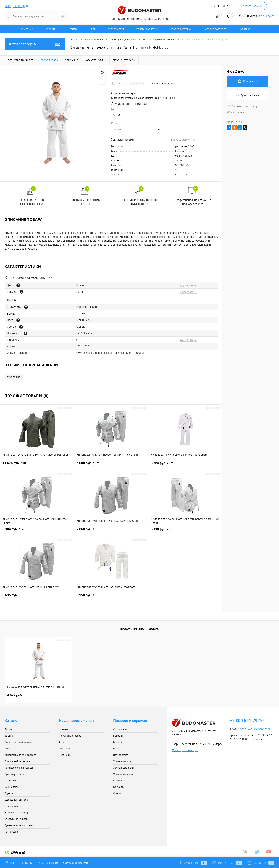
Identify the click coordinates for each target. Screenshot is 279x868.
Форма (8, 729)
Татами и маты (13, 806)
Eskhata (179, 151)
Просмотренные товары (140, 629)
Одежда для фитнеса (16, 800)
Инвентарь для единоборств (20, 755)
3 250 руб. (111, 598)
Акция (62, 742)
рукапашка (14, 377)
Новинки (64, 729)
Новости (50, 29)
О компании (26, 29)
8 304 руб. (37, 531)
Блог (92, 29)
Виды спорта (12, 787)
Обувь (8, 748)
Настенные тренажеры (17, 813)
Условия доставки (180, 29)
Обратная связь (18, 863)
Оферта (117, 793)
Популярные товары (70, 736)
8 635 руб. (37, 597)
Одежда (9, 793)
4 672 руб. (15, 695)
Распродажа (12, 832)
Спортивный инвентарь (17, 761)
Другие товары (188, 285)
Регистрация (21, 6)
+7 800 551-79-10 (47, 863)
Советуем (64, 748)
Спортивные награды (16, 819)
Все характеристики (183, 140)
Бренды (73, 29)
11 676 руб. (37, 465)
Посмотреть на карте (185, 750)
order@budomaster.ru (256, 729)
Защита (9, 736)
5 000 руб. (111, 465)
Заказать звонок (252, 6)
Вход (8, 6)
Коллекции (65, 755)
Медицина (10, 781)
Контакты (119, 787)
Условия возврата (215, 29)
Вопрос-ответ (116, 29)
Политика (244, 29)
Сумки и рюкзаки (14, 774)
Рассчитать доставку (242, 106)
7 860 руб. (111, 531)
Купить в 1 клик (248, 95)
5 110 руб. (185, 531)
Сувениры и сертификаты (19, 825)
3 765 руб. (185, 465)
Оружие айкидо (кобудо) (18, 742)
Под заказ (235, 112)
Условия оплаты (146, 29)
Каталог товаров (35, 44)
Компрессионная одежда (19, 768)
